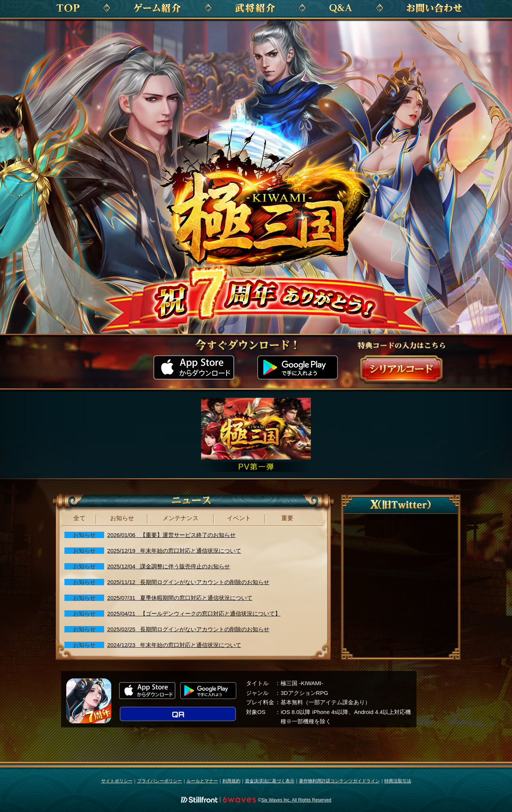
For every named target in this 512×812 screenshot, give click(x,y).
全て (79, 518)
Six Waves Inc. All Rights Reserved (296, 800)
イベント (239, 518)
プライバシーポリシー (160, 781)
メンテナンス (181, 518)
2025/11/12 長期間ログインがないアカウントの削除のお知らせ (188, 582)
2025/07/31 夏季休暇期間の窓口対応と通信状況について (180, 598)
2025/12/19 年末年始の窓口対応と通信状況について (174, 551)
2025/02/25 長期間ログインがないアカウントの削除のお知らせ (188, 629)
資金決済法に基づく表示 (270, 781)
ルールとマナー (202, 781)
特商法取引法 (398, 781)
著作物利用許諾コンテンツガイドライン (339, 781)
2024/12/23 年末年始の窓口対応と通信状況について (174, 645)
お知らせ (122, 518)
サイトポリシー (117, 781)
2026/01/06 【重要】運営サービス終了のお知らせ (171, 535)
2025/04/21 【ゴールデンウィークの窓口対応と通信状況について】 (194, 613)
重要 (287, 518)
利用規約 (231, 781)
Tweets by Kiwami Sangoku (403, 517)
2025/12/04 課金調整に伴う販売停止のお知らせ (169, 566)
